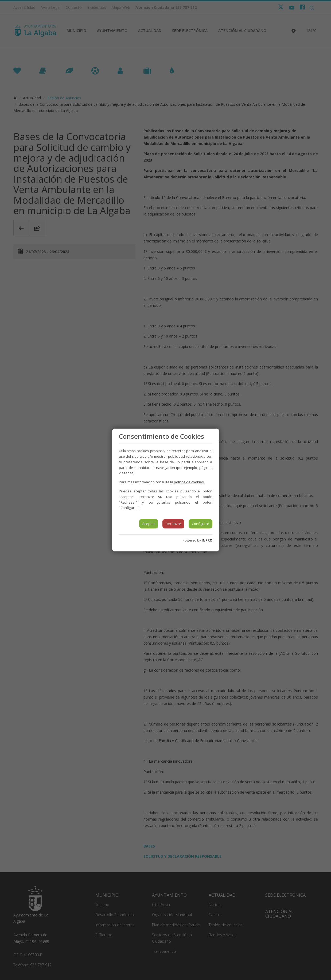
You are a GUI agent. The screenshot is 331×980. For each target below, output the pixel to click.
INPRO (207, 540)
